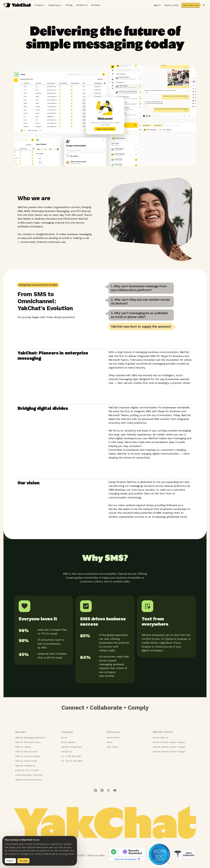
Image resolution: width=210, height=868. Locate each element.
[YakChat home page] (17, 5)
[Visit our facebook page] (95, 790)
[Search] (204, 5)
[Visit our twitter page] (108, 790)
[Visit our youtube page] (115, 790)
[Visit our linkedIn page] (102, 790)
